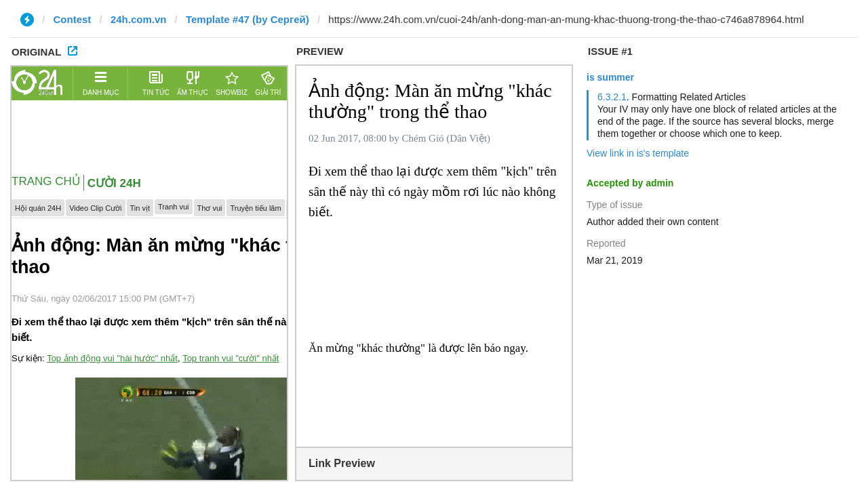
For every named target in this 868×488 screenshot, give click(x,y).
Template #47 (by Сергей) (248, 19)
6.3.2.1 (612, 97)
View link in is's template (638, 153)
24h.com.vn (139, 19)
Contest (73, 19)
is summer (610, 77)
